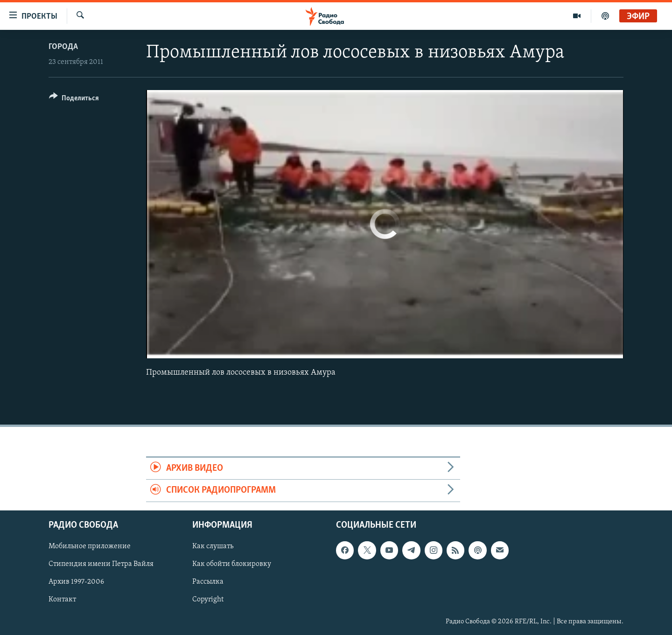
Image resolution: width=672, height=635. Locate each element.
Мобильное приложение (90, 546)
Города (63, 47)
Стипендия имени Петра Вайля (101, 564)
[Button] (74, 100)
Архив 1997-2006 (76, 582)
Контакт (62, 600)
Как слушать (213, 546)
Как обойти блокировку (232, 564)
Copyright (208, 600)
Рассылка (208, 582)
